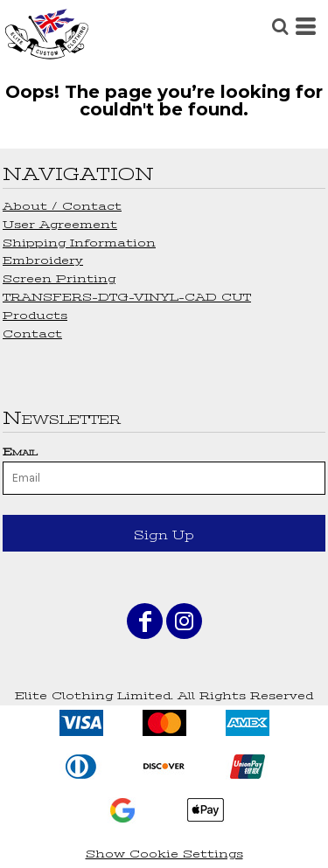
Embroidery (43, 260)
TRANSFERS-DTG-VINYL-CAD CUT (127, 297)
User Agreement (60, 224)
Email (20, 451)
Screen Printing (59, 278)
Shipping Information (79, 243)
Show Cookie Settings (164, 854)
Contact (32, 333)
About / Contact (62, 206)
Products (35, 315)
